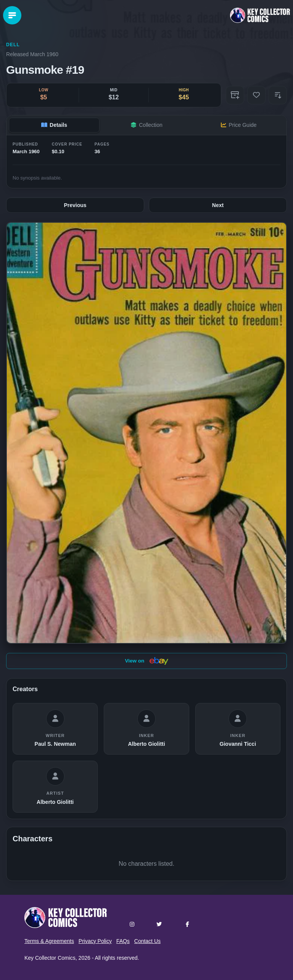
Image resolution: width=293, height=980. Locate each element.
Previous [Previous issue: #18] (75, 205)
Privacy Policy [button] (95, 941)
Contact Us (147, 941)
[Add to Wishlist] (256, 95)
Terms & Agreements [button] (49, 941)
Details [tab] (54, 125)
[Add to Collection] (235, 95)
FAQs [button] (123, 941)
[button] (278, 95)
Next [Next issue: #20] (218, 205)
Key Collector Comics (50, 958)
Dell (13, 45)
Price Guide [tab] (239, 125)
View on (146, 661)
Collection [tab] (146, 125)
